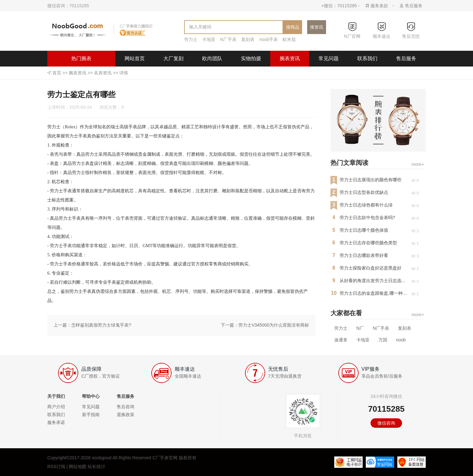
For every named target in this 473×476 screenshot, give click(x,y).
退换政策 (126, 415)
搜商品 (293, 27)
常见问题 (329, 58)
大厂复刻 (173, 58)
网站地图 (78, 467)
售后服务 (414, 6)
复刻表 (248, 39)
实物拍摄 (251, 58)
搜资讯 (317, 27)
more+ (418, 164)
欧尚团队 (212, 58)
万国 (383, 340)
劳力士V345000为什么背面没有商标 (274, 325)
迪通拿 (341, 340)
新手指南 (91, 415)
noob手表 (269, 39)
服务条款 (379, 6)
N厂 (360, 328)
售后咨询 (126, 407)
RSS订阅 (56, 467)
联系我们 (367, 58)
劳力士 (191, 39)
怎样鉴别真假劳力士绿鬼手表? (101, 325)
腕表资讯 (290, 58)
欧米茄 (289, 39)
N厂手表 (228, 39)
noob (401, 340)
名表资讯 (103, 73)
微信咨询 (386, 423)
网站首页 (135, 58)
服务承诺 (56, 422)
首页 (57, 73)
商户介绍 (56, 407)
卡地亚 (209, 39)
